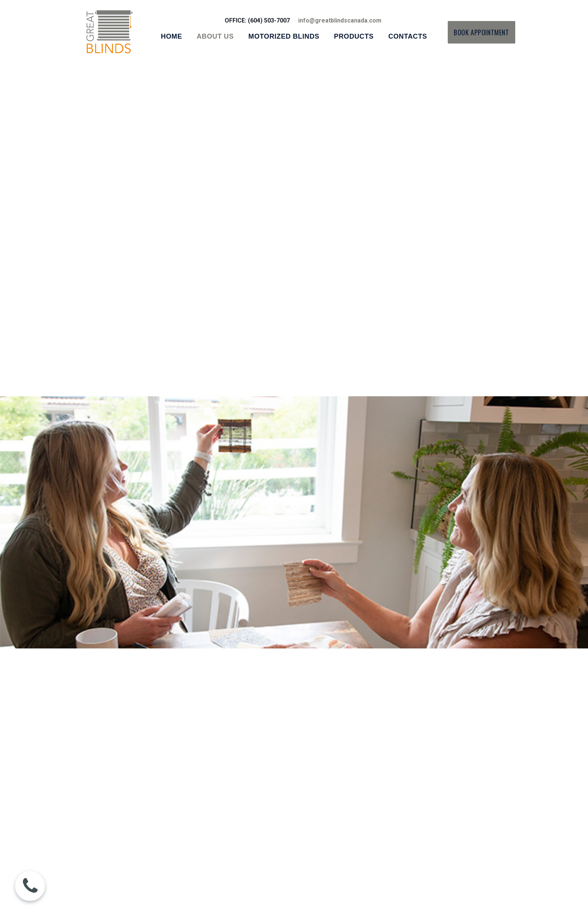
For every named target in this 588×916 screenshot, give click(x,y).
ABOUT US (215, 36)
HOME (171, 36)
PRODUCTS (354, 36)
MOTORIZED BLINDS (284, 36)
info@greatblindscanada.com (340, 20)
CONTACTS (407, 36)
